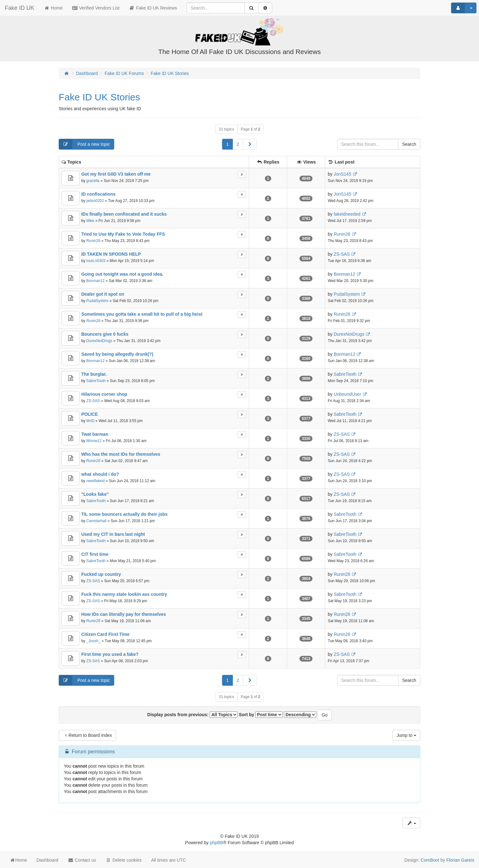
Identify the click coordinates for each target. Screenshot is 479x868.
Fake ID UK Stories (99, 97)
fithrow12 (94, 441)
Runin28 (93, 241)
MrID (90, 421)
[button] (250, 144)
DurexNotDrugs (99, 341)
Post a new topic (85, 144)
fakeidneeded (347, 214)
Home (53, 8)
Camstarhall (96, 521)
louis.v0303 (96, 261)
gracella (93, 181)
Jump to (406, 735)
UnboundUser (347, 394)
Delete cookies (124, 860)
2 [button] (238, 144)
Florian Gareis (460, 860)
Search (409, 144)
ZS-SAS (342, 254)
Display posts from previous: (192, 715)
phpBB (216, 843)
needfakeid (95, 481)
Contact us (82, 860)
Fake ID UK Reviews (153, 8)
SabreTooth (96, 381)
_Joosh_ (93, 641)
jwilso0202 (95, 201)
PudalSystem (97, 301)
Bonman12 (95, 281)
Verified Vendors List (96, 8)
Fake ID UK (20, 8)
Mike (90, 221)
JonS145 (342, 174)
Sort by (261, 715)
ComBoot (430, 860)
